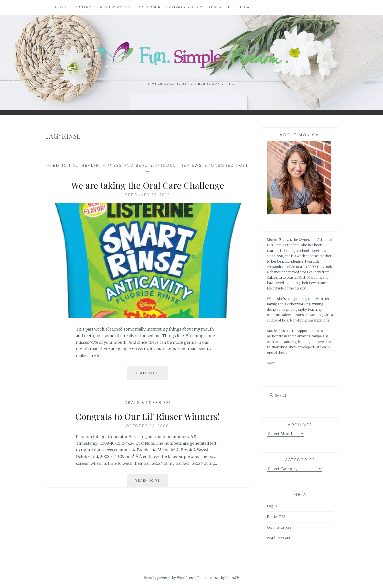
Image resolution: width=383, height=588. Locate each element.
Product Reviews (179, 166)
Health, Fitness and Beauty (117, 166)
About (62, 7)
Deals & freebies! (148, 403)
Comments (279, 528)
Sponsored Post (226, 166)
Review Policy (116, 7)
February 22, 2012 (148, 195)
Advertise (220, 7)
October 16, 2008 (148, 426)
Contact (84, 7)
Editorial (66, 166)
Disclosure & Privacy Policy (170, 7)
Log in (272, 506)
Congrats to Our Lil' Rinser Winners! (148, 416)
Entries (276, 517)
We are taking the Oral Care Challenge (148, 185)
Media (243, 7)
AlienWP (232, 578)
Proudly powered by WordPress (169, 578)
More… (272, 363)
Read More (152, 375)
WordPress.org (279, 538)
